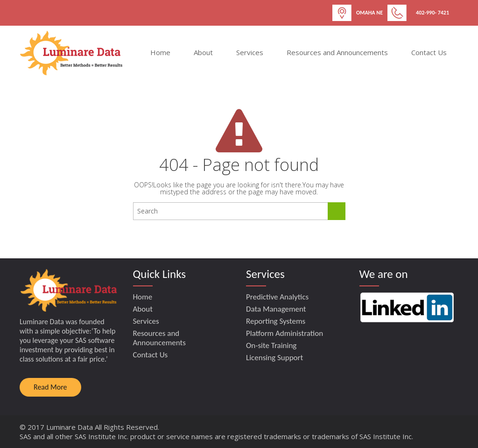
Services (250, 52)
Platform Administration (285, 333)
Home (160, 52)
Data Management (276, 309)
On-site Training (271, 345)
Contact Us (429, 52)
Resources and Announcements (337, 52)
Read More (50, 387)
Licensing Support (274, 358)
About (203, 52)
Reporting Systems (276, 321)
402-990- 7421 (432, 13)
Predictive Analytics (277, 297)
